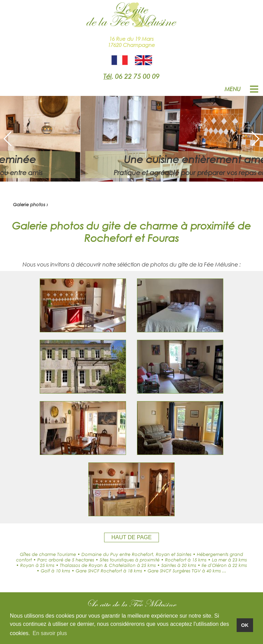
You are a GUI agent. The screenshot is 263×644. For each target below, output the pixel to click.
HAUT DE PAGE (131, 537)
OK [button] (245, 625)
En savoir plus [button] (50, 633)
